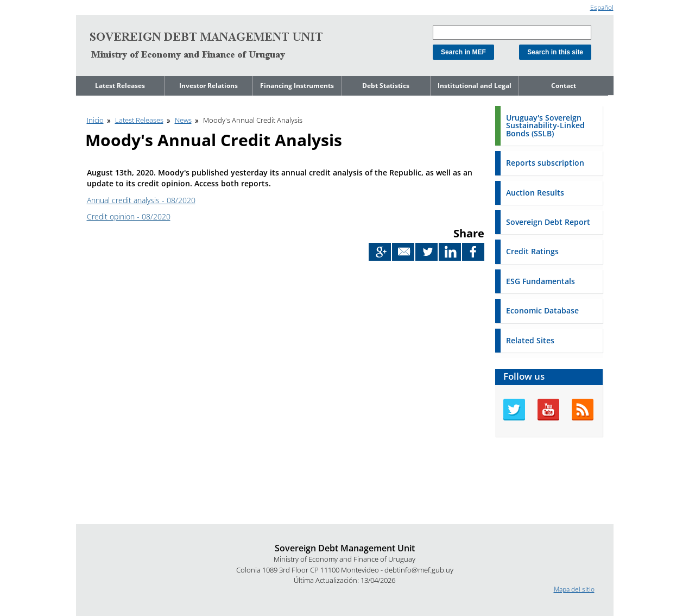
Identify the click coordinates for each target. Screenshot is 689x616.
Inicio (95, 120)
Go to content (96, 5)
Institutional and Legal (475, 86)
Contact (564, 86)
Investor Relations (208, 86)
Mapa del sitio (574, 589)
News (183, 120)
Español (602, 7)
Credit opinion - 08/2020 (129, 216)
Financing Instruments (297, 86)
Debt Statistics (386, 86)
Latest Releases (120, 86)
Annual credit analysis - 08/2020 (141, 200)
